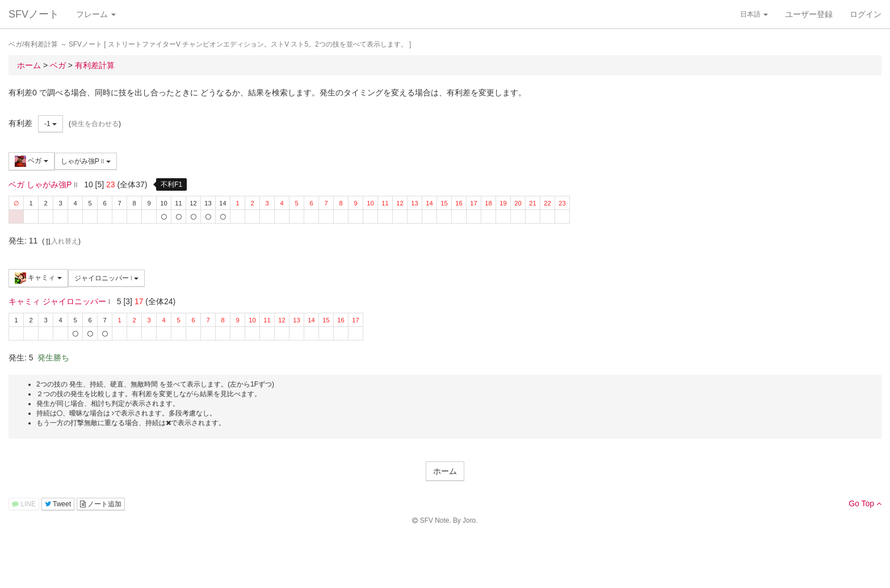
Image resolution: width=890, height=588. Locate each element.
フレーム (96, 14)
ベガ (32, 161)
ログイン (866, 14)
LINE (24, 504)
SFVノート (34, 14)
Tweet (58, 504)
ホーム (445, 471)
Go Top (865, 503)
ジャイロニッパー (107, 278)
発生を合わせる (95, 124)
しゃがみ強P (86, 161)
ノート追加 (101, 504)
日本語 (754, 14)
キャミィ (38, 278)
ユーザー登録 (809, 14)
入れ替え (61, 241)
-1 (51, 124)
